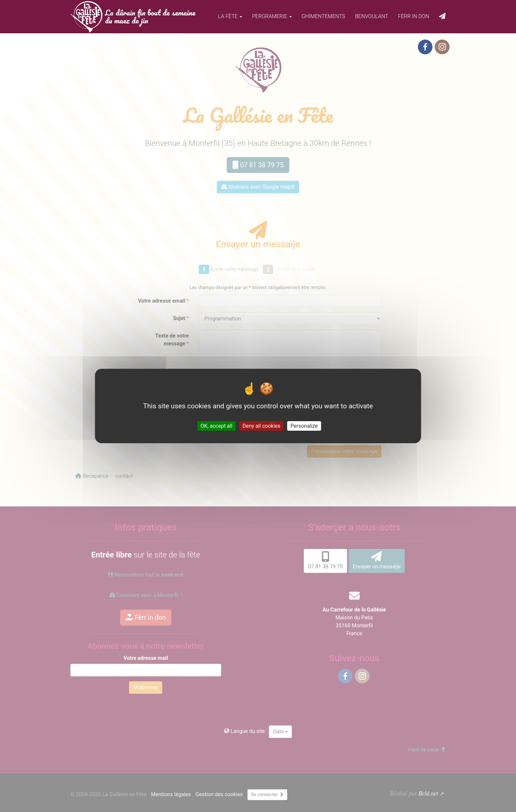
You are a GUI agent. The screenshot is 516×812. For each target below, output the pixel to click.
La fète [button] (230, 16)
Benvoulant (372, 16)
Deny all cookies (261, 426)
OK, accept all (216, 426)
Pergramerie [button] (272, 16)
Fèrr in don (413, 16)
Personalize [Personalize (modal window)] (304, 426)
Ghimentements (323, 16)
